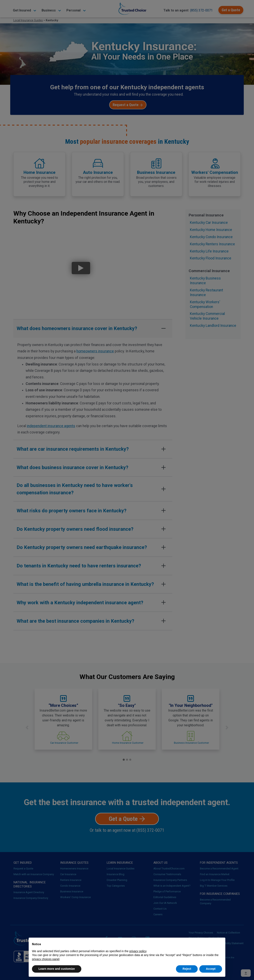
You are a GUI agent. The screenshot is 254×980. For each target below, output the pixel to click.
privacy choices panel (46, 959)
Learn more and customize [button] (57, 969)
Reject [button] (187, 969)
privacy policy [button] (138, 951)
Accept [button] (211, 969)
